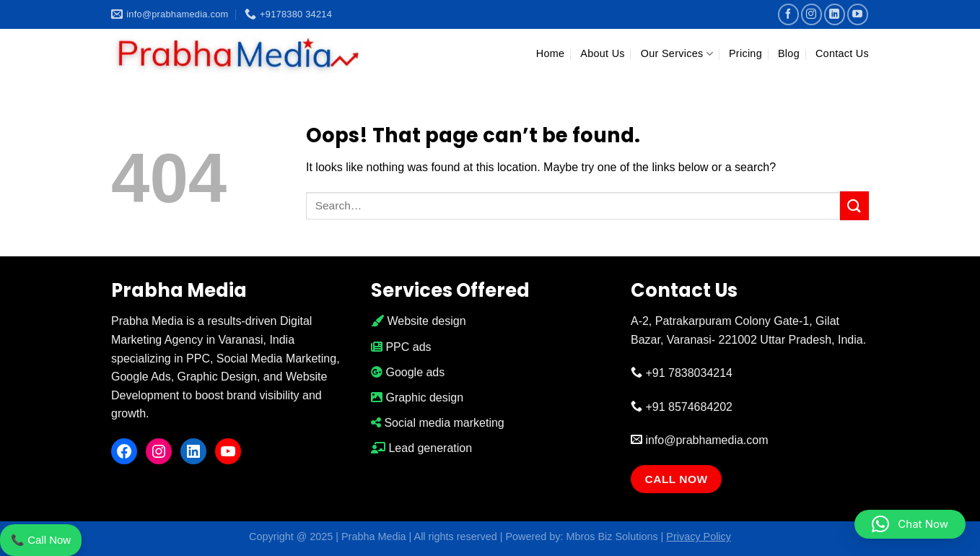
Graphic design (417, 398)
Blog (789, 53)
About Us (603, 53)
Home (551, 53)
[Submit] (854, 205)
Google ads (408, 372)
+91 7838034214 (682, 373)
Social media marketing (438, 423)
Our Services (677, 54)
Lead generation (421, 448)
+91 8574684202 (682, 407)
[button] (910, 524)
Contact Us (842, 53)
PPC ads (401, 347)
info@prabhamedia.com (700, 440)
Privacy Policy (699, 537)
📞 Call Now (41, 540)
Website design (419, 321)
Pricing (745, 53)
